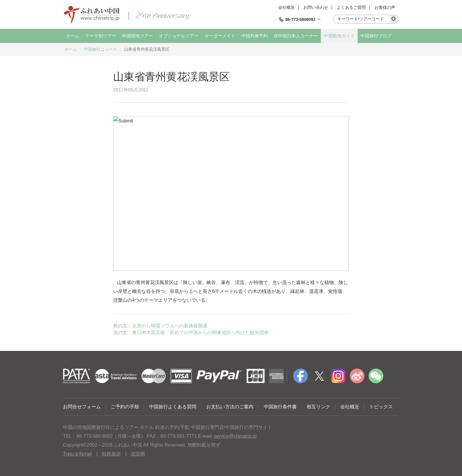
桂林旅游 (111, 454)
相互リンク (319, 407)
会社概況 (286, 7)
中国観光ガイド (339, 36)
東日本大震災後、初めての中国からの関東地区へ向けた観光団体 (200, 332)
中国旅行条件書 (280, 407)
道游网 (138, 454)
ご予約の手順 (125, 407)
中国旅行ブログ (376, 36)
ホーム (73, 36)
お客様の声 (385, 7)
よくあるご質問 (351, 7)
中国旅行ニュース (100, 49)
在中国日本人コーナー (296, 36)
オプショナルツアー (179, 36)
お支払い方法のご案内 (230, 407)
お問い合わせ (316, 7)
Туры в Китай (77, 454)
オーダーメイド (220, 36)
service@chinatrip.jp (235, 436)
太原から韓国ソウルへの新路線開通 (170, 326)
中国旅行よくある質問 (173, 407)
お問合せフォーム (82, 407)
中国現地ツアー (137, 36)
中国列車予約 (255, 36)
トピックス (381, 407)
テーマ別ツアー (101, 36)
